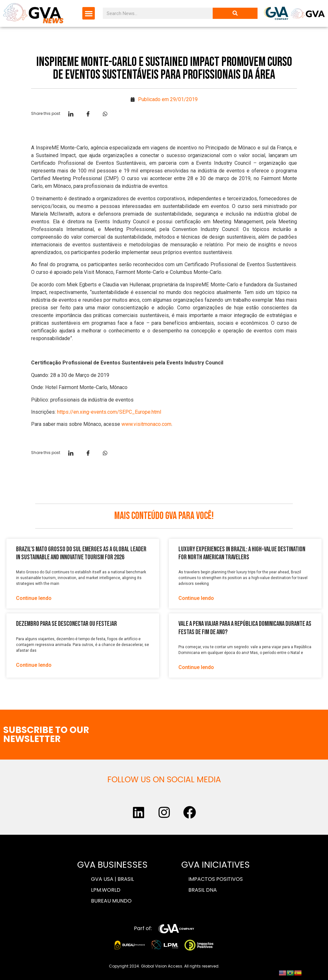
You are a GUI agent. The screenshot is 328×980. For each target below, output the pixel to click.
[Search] (235, 13)
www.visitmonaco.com (146, 424)
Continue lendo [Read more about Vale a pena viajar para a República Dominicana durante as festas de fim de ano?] (196, 667)
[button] (89, 13)
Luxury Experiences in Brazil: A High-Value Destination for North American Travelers (242, 553)
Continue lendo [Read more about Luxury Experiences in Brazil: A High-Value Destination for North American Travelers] (196, 598)
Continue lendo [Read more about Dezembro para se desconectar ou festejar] (34, 665)
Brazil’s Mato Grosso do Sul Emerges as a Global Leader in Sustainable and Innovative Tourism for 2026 (81, 553)
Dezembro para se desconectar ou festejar (66, 624)
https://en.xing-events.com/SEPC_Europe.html (109, 412)
